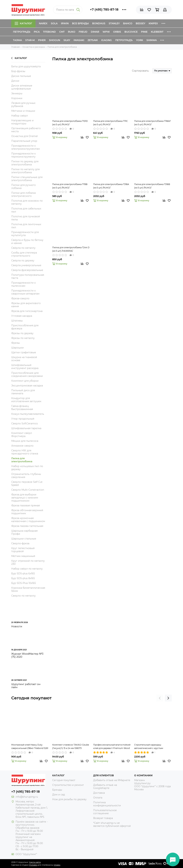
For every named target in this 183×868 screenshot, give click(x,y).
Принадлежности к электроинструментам (26, 147)
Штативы (17, 321)
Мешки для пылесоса (25, 441)
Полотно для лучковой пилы (26, 218)
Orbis (117, 32)
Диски (15, 81)
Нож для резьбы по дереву (69, 799)
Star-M (30, 40)
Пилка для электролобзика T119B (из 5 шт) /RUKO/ (70, 186)
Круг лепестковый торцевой (23, 550)
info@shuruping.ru (27, 797)
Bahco (128, 23)
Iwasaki (79, 40)
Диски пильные (21, 76)
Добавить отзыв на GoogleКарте (105, 787)
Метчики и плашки (23, 111)
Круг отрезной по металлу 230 (28, 562)
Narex (43, 23)
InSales (57, 865)
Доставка (99, 793)
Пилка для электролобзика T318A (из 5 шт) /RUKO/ (111, 186)
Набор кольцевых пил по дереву (27, 468)
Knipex (153, 23)
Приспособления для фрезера (25, 327)
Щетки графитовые (24, 352)
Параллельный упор (24, 141)
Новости (17, 626)
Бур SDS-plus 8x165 (23, 578)
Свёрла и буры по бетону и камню (27, 242)
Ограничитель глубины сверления (26, 476)
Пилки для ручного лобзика (23, 187)
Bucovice (131, 32)
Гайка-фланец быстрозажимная (22, 408)
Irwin (65, 23)
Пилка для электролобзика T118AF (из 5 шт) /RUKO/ (153, 123)
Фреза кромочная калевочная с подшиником (28, 520)
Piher (42, 40)
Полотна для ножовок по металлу (27, 202)
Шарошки (17, 348)
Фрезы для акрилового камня (26, 305)
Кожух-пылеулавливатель (28, 414)
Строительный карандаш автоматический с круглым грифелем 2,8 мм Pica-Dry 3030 (151, 747)
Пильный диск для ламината (23, 392)
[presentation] (160, 698)
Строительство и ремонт (68, 785)
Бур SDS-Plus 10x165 (24, 583)
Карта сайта (35, 862)
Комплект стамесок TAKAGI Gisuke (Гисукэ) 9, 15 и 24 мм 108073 (71, 746)
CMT (62, 32)
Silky (67, 40)
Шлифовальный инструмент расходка (25, 367)
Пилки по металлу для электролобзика (25, 171)
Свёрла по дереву (23, 261)
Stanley (114, 23)
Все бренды (80, 23)
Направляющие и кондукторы (22, 122)
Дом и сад (59, 795)
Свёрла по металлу (23, 248)
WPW (106, 32)
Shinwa (152, 40)
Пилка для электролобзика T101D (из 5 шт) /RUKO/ (70, 123)
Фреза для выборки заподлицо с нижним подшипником (25, 498)
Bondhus (99, 23)
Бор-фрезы (18, 71)
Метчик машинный (23, 556)
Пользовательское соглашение (105, 812)
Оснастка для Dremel (24, 136)
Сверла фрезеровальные (27, 270)
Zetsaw (93, 40)
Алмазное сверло (22, 446)
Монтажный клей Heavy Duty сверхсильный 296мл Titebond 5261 (30, 746)
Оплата (98, 798)
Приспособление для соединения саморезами (27, 374)
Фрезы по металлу (23, 338)
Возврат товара (103, 818)
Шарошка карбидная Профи (24, 532)
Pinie (144, 32)
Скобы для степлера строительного (24, 254)
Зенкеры (17, 93)
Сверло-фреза (20, 543)
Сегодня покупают (31, 698)
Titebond (49, 32)
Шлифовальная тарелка (26, 428)
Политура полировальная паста (28, 276)
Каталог (23, 23)
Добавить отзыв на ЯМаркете (112, 780)
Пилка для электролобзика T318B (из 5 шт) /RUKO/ (152, 186)
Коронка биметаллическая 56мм (28, 589)
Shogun (55, 40)
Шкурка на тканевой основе (24, 359)
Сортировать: (140, 71)
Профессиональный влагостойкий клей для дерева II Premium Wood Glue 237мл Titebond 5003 (112, 747)
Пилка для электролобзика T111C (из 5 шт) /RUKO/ (111, 123)
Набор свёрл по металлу (27, 569)
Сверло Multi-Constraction (28, 490)
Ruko (72, 32)
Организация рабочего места (26, 130)
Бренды (57, 790)
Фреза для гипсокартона (27, 311)
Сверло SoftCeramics (24, 423)
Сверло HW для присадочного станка (25, 452)
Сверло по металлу (23, 596)
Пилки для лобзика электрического (23, 194)
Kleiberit (157, 32)
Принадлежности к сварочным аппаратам (25, 292)
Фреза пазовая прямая (26, 505)
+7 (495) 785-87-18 (104, 10)
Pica (37, 32)
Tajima (17, 40)
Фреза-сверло (20, 298)
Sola (54, 23)
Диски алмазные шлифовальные (22, 87)
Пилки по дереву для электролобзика (25, 163)
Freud (83, 32)
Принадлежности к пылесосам (23, 284)
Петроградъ (22, 32)
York (140, 40)
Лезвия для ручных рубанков (23, 105)
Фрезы (16, 343)
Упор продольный (23, 419)
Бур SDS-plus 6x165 (23, 573)
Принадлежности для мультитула (25, 234)
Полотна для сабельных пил (26, 210)
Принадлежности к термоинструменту (23, 155)
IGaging (107, 40)
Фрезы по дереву (22, 333)
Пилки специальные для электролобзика (27, 179)
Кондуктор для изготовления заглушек (26, 400)
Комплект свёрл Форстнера (22, 435)
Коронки (17, 98)
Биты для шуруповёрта (26, 66)
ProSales (33, 865)
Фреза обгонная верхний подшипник (27, 512)
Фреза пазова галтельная (27, 526)
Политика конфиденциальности (107, 804)
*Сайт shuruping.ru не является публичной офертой (112, 824)
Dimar (95, 32)
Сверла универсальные (26, 265)
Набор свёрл (20, 116)
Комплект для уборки (25, 381)
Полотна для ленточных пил (26, 226)
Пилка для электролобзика (22, 460)
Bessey (140, 23)
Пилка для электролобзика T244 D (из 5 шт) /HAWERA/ (71, 249)
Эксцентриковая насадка (27, 386)
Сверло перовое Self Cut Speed (27, 483)
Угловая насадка (22, 316)
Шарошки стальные (24, 539)
